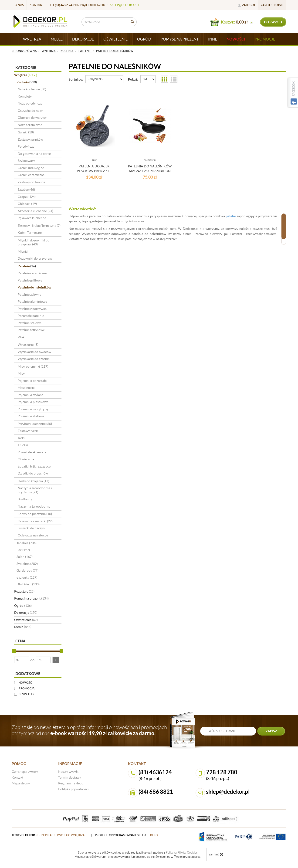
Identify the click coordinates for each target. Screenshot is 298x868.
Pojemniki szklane (30, 395)
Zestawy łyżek (28, 431)
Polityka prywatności (73, 789)
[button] (56, 660)
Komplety (25, 96)
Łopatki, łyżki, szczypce (34, 466)
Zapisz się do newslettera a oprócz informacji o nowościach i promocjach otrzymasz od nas (89, 730)
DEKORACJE (83, 39)
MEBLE (57, 39)
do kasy (273, 22)
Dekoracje (26, 613)
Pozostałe (24, 591)
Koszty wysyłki (69, 772)
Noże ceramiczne (30, 125)
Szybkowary (26, 161)
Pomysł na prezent (31, 598)
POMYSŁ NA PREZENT (180, 39)
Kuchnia (27, 82)
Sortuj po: (76, 79)
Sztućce (26, 190)
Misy (21, 373)
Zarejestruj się (272, 5)
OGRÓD (144, 39)
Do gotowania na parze (34, 154)
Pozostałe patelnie (31, 316)
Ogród (23, 606)
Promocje (265, 39)
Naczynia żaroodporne (34, 506)
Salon (25, 557)
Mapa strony (21, 783)
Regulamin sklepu (71, 783)
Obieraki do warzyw (32, 118)
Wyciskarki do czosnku (34, 359)
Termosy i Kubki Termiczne (39, 226)
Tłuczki (23, 445)
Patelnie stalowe (30, 323)
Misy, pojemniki (33, 366)
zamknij (216, 854)
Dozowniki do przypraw (35, 258)
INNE (213, 39)
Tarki (21, 438)
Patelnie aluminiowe (32, 302)
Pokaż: (133, 79)
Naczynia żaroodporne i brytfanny (35, 490)
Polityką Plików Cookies (182, 853)
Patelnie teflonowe (31, 330)
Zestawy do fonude (31, 182)
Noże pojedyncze (30, 103)
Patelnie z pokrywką (32, 309)
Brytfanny (25, 499)
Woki (22, 337)
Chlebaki (27, 204)
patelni (231, 216)
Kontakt (37, 5)
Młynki (23, 251)
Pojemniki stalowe (31, 416)
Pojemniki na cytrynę (33, 409)
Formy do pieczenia (35, 514)
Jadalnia (27, 543)
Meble (23, 627)
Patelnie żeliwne (29, 295)
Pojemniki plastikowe (33, 402)
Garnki (26, 132)
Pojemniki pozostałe (32, 381)
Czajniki (27, 197)
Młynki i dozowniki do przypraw (34, 242)
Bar (23, 550)
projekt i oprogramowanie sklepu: (126, 835)
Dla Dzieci (28, 584)
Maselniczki (26, 388)
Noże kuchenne (32, 89)
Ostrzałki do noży (30, 111)
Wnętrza (26, 75)
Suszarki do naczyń (31, 528)
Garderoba (27, 570)
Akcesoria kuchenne (35, 211)
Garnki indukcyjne (31, 168)
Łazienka (27, 577)
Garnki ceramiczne (31, 175)
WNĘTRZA (32, 39)
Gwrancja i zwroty (25, 772)
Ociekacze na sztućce (33, 535)
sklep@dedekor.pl (125, 5)
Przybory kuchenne (35, 424)
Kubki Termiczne (30, 233)
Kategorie (26, 68)
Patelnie (27, 266)
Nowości (236, 39)
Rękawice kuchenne (32, 218)
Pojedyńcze (26, 146)
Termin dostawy (70, 777)
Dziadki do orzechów (33, 473)
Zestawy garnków (30, 139)
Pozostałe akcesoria (32, 452)
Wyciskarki (28, 345)
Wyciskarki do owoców (34, 352)
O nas (19, 5)
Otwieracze (26, 459)
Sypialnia (27, 564)
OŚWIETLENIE (115, 39)
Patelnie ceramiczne (32, 273)
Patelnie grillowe (30, 280)
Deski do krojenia (33, 481)
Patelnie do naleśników (34, 287)
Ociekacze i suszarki (35, 521)
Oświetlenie (26, 620)
